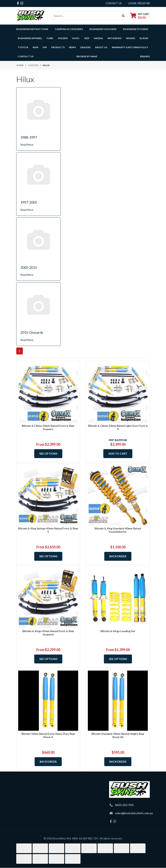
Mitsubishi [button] (115, 38)
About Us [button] (101, 47)
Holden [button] (63, 38)
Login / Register (139, 3)
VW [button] (45, 47)
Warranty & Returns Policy (130, 47)
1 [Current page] (20, 351)
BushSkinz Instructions (32, 29)
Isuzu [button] (76, 38)
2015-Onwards (32, 332)
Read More (27, 145)
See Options (48, 454)
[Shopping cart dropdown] (140, 16)
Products (58, 47)
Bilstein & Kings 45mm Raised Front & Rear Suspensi (48, 633)
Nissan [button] (130, 38)
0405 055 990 (124, 805)
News (72, 47)
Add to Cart (118, 454)
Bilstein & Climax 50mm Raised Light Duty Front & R (118, 427)
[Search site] (123, 16)
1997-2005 (29, 202)
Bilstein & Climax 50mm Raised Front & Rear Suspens (48, 427)
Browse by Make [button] (87, 56)
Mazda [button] (98, 38)
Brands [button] (145, 56)
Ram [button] (35, 47)
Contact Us (26, 56)
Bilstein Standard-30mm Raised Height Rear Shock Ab (118, 735)
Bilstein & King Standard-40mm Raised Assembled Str (118, 530)
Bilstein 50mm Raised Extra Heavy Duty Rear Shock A (48, 735)
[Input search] (85, 16)
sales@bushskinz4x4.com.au (134, 813)
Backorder (118, 556)
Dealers (85, 47)
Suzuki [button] (144, 38)
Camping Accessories (69, 29)
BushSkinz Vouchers (103, 29)
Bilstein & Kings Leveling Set (118, 631)
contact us (114, 3)
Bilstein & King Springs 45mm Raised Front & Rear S (48, 530)
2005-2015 (29, 267)
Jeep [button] (87, 38)
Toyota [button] (23, 47)
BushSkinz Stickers (136, 29)
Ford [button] (50, 38)
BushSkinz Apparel (30, 38)
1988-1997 (29, 137)
